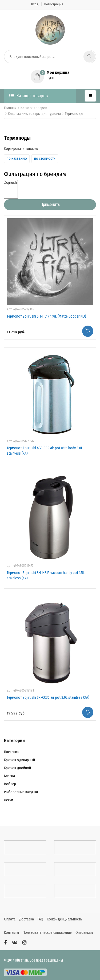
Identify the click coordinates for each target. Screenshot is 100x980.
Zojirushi (11, 183)
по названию (17, 159)
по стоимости (45, 159)
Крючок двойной (17, 768)
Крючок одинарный (19, 760)
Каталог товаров (29, 96)
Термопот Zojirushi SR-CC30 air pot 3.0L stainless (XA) (48, 698)
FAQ (40, 919)
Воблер (10, 784)
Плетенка (11, 752)
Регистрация (54, 4)
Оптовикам (84, 933)
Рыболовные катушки (21, 792)
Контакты (11, 933)
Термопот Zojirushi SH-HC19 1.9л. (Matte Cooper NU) (46, 316)
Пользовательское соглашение (47, 933)
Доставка (27, 919)
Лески (9, 800)
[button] (50, 75)
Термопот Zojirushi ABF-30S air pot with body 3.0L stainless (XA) (45, 451)
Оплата (10, 919)
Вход (35, 4)
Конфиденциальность (65, 919)
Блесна (9, 776)
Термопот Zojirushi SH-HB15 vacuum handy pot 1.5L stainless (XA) (46, 575)
